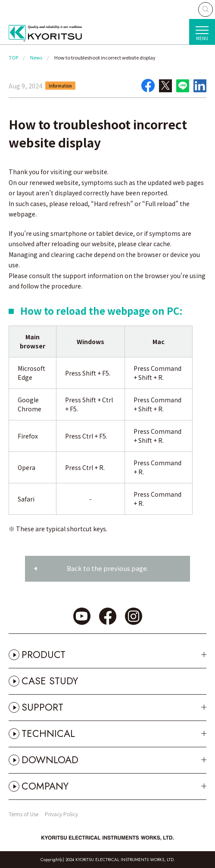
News (36, 57)
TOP (13, 57)
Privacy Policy (61, 814)
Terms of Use (23, 814)
